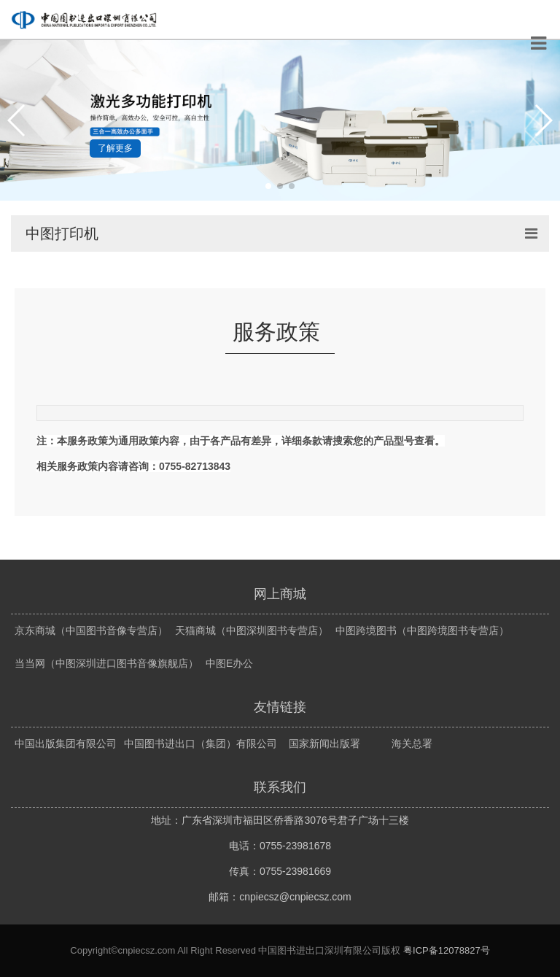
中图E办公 (229, 663)
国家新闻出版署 (324, 744)
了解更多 (115, 148)
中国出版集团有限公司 (66, 744)
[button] (17, 120)
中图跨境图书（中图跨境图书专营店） (422, 630)
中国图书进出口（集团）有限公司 (201, 744)
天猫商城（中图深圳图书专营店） (252, 630)
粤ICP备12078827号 (447, 950)
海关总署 (412, 744)
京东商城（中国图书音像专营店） (91, 630)
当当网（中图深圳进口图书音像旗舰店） (106, 663)
